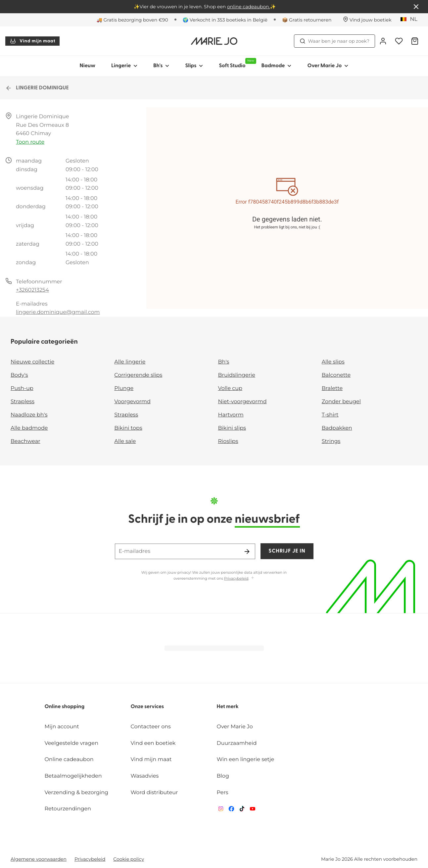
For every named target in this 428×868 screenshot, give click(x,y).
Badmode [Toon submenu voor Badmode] (277, 66)
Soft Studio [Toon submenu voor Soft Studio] (236, 63)
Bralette (332, 388)
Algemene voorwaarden (39, 859)
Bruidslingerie (237, 375)
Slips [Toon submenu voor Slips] (194, 66)
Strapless (23, 402)
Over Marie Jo (235, 727)
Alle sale (125, 441)
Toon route (30, 142)
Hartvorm (231, 415)
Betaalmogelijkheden (73, 776)
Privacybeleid (236, 578)
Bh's (224, 362)
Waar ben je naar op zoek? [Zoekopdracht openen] (334, 41)
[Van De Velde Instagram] (221, 810)
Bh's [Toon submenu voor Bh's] (161, 66)
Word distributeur (154, 793)
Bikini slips (232, 428)
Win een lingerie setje (246, 760)
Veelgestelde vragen (71, 743)
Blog (223, 776)
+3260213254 (32, 290)
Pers (223, 793)
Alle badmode (29, 428)
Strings (331, 441)
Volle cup (230, 388)
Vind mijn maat (32, 41)
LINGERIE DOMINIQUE (37, 88)
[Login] (383, 41)
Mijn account (62, 727)
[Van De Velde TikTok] (242, 810)
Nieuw (88, 66)
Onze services (147, 707)
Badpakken (337, 428)
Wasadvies (144, 776)
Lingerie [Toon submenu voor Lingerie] (124, 66)
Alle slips (333, 362)
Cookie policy (129, 859)
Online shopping (64, 707)
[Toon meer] (253, 578)
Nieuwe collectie (32, 362)
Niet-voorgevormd (242, 402)
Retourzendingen (68, 809)
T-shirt (330, 415)
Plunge (124, 388)
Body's (19, 375)
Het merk (228, 707)
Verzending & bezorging (76, 793)
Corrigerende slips (138, 375)
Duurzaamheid (237, 743)
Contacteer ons (150, 727)
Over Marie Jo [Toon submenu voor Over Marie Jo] (328, 66)
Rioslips (228, 441)
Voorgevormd (132, 402)
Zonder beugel (341, 402)
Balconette (336, 375)
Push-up (22, 388)
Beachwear (25, 441)
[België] (411, 20)
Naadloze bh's (29, 415)
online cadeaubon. (249, 7)
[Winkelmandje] (415, 41)
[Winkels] (367, 20)
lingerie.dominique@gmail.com (58, 312)
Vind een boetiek (153, 743)
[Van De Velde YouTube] (253, 810)
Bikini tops (128, 428)
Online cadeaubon (69, 760)
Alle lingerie (130, 362)
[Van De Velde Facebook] (231, 810)
